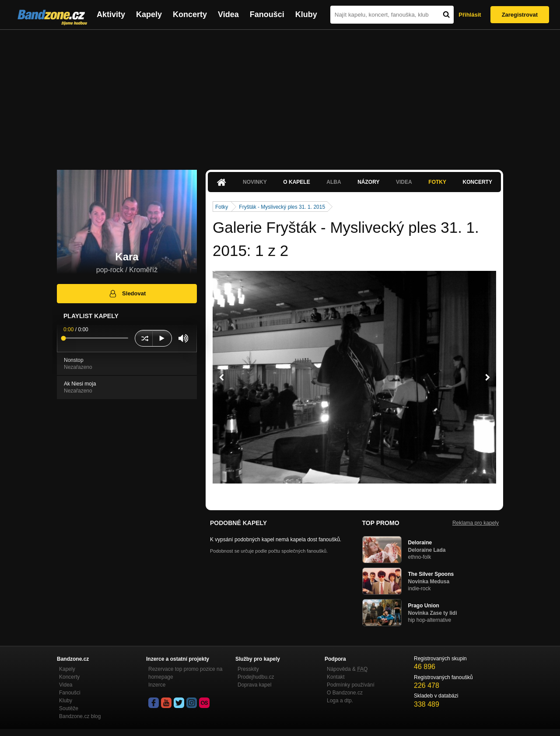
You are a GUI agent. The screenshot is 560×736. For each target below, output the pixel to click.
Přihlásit (470, 15)
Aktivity (111, 14)
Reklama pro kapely (476, 523)
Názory (368, 182)
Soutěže (69, 708)
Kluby (306, 14)
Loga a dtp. (340, 701)
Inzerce (157, 685)
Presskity (248, 669)
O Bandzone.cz (345, 693)
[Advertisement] (280, 95)
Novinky (255, 182)
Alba (334, 182)
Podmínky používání (351, 685)
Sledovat (127, 294)
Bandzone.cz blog (80, 716)
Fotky (437, 182)
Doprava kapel (254, 685)
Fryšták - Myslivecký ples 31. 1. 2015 (282, 207)
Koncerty (190, 14)
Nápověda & (347, 669)
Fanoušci (267, 14)
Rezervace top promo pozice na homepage (185, 673)
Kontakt (336, 677)
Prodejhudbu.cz (256, 677)
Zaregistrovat (520, 15)
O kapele (296, 182)
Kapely (149, 14)
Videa (228, 14)
